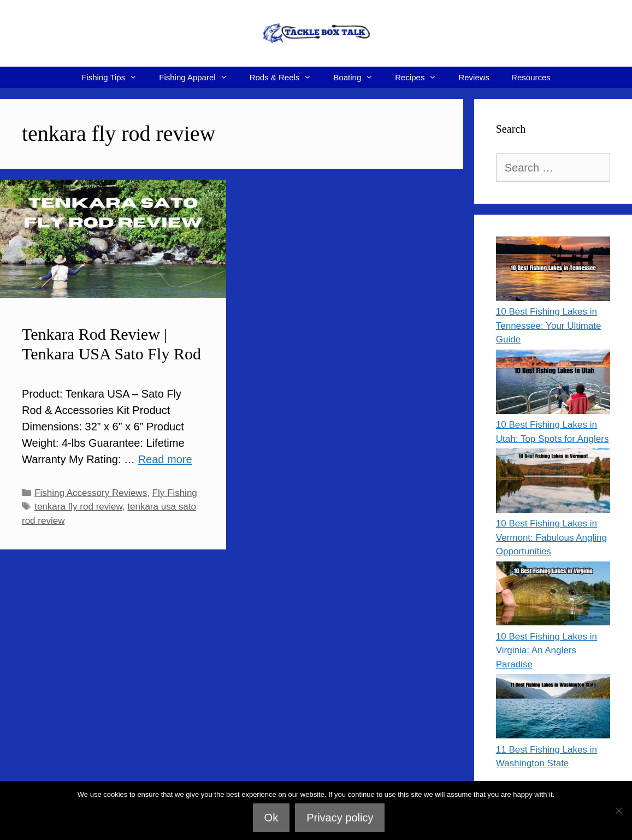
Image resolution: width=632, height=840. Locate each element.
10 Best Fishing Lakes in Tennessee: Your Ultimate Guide (549, 326)
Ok (271, 818)
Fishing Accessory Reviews (91, 493)
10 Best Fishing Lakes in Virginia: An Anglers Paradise (547, 650)
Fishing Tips (115, 77)
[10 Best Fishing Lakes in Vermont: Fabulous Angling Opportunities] (553, 483)
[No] (618, 811)
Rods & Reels (286, 77)
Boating (359, 77)
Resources (531, 77)
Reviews (474, 77)
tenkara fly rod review (78, 507)
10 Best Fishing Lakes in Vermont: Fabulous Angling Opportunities (551, 537)
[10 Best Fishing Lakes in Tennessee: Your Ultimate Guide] (553, 271)
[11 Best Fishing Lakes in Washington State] (553, 708)
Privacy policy (340, 818)
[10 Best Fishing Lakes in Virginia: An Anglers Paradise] (553, 596)
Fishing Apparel (199, 77)
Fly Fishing (175, 493)
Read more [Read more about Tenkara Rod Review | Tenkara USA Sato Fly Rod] (165, 459)
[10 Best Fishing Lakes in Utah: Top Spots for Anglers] (553, 384)
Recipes (421, 77)
